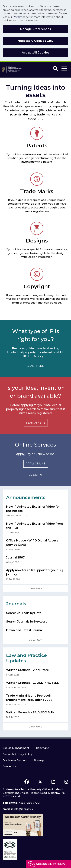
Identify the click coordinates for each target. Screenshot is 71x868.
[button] (64, 69)
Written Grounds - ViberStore (28, 670)
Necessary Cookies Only (35, 41)
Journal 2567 (15, 558)
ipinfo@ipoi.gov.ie (22, 809)
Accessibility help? (51, 864)
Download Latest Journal (24, 630)
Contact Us (10, 766)
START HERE (36, 366)
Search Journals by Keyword (27, 622)
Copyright (37, 286)
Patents (37, 146)
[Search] (55, 69)
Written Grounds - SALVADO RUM (30, 712)
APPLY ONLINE (36, 464)
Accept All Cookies (36, 53)
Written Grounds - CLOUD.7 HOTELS (33, 683)
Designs (37, 241)
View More (35, 588)
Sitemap (39, 760)
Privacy (17, 17)
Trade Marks (37, 191)
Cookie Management (16, 748)
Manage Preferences (35, 29)
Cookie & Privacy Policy (17, 754)
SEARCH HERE (36, 423)
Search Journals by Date (24, 613)
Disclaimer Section (15, 760)
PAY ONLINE (35, 475)
